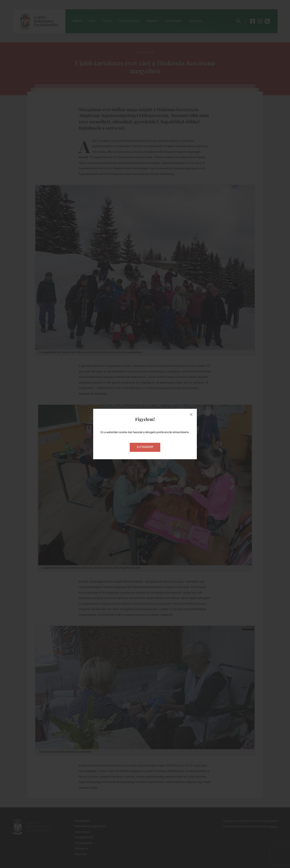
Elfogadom (145, 447)
